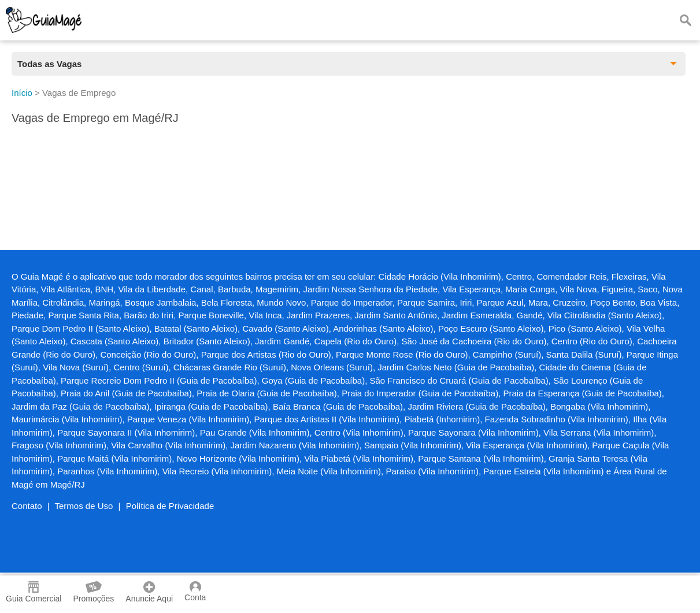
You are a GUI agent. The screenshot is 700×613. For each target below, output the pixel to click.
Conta (195, 592)
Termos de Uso (84, 506)
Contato (27, 506)
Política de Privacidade (170, 506)
